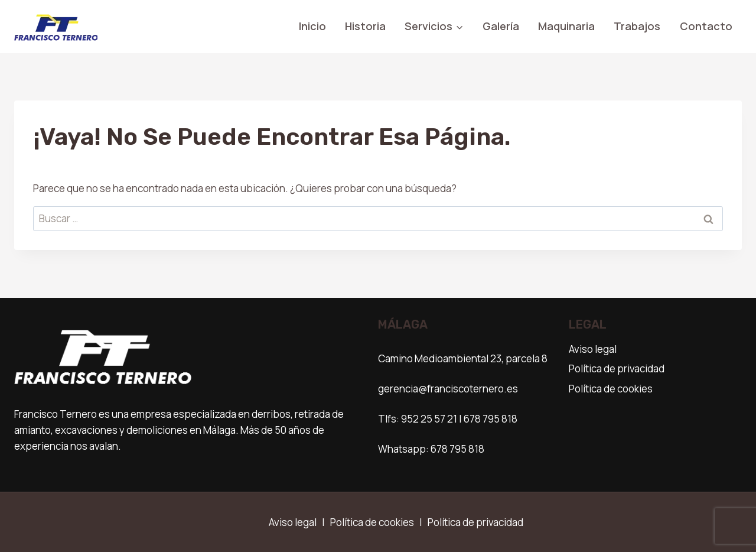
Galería (501, 26)
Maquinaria (566, 26)
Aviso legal (593, 349)
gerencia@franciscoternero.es (448, 389)
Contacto (706, 26)
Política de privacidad (617, 368)
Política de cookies (611, 389)
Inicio (312, 26)
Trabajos (637, 26)
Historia (365, 26)
